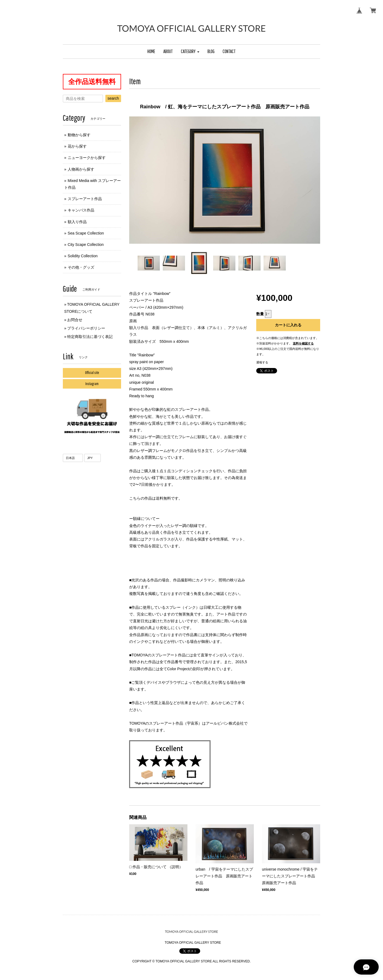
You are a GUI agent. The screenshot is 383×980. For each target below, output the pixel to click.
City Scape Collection (86, 245)
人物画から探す (81, 169)
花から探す (77, 146)
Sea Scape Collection (86, 233)
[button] (190, 52)
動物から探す (79, 135)
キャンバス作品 (81, 210)
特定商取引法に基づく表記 (90, 337)
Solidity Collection (83, 256)
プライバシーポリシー (86, 328)
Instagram (92, 384)
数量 (260, 314)
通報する (262, 362)
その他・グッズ (81, 267)
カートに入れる (288, 325)
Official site (92, 373)
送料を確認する (303, 343)
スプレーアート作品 (85, 199)
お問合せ (75, 320)
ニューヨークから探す (87, 158)
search (113, 98)
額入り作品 (77, 222)
